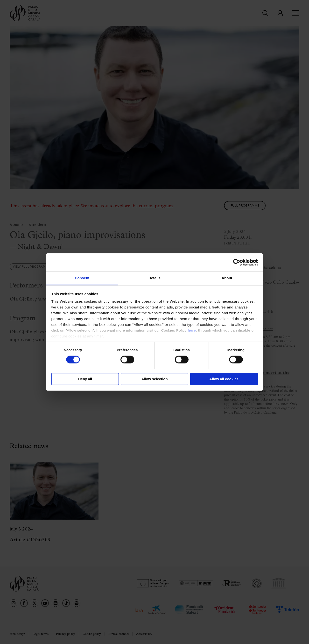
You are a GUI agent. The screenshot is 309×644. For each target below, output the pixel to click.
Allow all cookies (224, 379)
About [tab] (227, 278)
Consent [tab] (82, 278)
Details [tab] (154, 278)
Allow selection (154, 379)
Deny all (85, 379)
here (192, 330)
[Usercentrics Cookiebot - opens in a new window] (237, 262)
